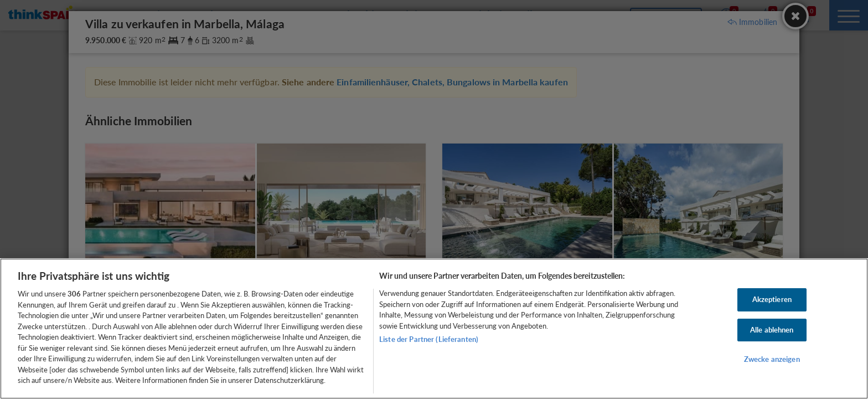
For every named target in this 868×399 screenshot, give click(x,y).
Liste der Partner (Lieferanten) (429, 339)
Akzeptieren (772, 299)
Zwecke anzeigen (772, 360)
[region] (434, 329)
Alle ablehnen (772, 330)
